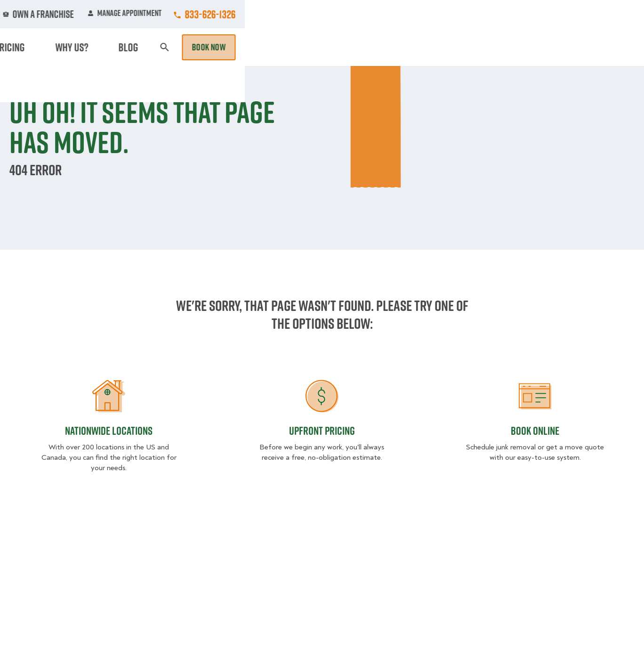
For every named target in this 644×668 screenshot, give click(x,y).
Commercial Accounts (255, 14)
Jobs (190, 14)
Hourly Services (394, 47)
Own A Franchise (443, 14)
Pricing (454, 47)
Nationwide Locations (109, 431)
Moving (185, 47)
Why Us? (498, 47)
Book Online (535, 431)
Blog (536, 47)
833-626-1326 (609, 14)
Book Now (608, 47)
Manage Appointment (524, 14)
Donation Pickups (313, 47)
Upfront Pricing (322, 431)
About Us (380, 14)
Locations (328, 14)
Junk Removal (239, 47)
